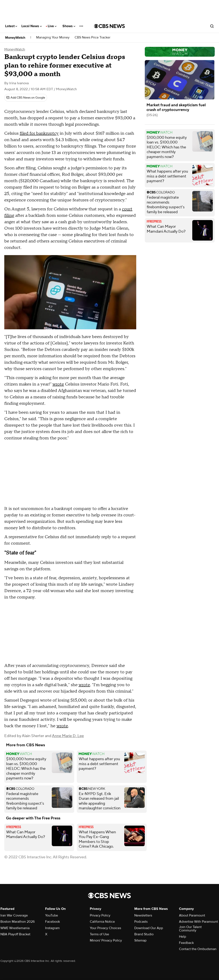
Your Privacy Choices (105, 928)
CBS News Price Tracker (92, 38)
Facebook (53, 922)
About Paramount (192, 915)
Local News (32, 26)
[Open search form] (212, 26)
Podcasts (141, 922)
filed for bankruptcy (39, 133)
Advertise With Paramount (198, 922)
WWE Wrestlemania (15, 928)
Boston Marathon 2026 (18, 922)
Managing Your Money (53, 38)
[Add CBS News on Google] (26, 98)
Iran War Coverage (14, 915)
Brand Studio (144, 934)
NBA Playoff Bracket (15, 934)
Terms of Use (99, 934)
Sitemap (140, 940)
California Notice (102, 922)
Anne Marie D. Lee (68, 736)
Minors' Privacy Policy (106, 940)
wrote (58, 384)
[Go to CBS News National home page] (109, 26)
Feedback (186, 943)
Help (183, 937)
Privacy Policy (100, 915)
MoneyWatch (15, 38)
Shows (69, 26)
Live (52, 26)
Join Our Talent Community (190, 929)
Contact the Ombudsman (198, 949)
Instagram (52, 928)
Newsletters (143, 915)
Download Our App (149, 928)
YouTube (52, 915)
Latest (11, 26)
